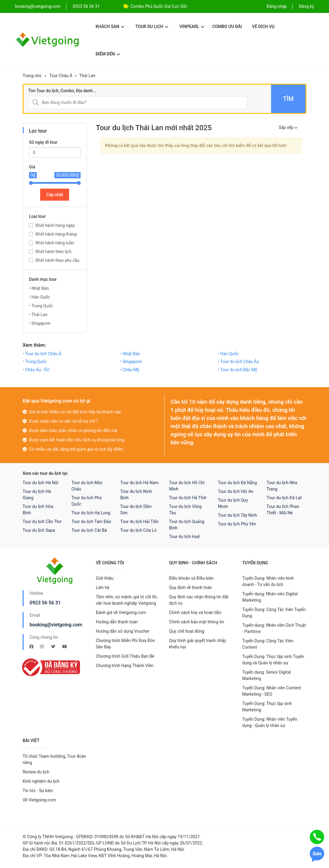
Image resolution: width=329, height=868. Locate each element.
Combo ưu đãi (227, 27)
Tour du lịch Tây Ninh (238, 515)
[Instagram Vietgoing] (42, 647)
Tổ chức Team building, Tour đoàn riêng (54, 759)
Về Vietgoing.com (39, 800)
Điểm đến (108, 54)
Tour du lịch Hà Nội (40, 483)
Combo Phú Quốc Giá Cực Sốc (159, 6)
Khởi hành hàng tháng (56, 234)
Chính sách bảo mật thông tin (197, 622)
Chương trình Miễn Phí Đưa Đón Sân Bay (126, 644)
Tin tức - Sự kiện (38, 791)
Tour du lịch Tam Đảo (91, 522)
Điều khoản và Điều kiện (191, 578)
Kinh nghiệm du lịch (41, 781)
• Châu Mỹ (130, 370)
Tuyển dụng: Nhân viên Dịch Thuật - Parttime (274, 628)
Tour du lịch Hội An (236, 491)
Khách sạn (110, 27)
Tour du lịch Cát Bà (89, 530)
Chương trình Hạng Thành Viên (125, 666)
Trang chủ (32, 76)
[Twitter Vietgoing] (54, 647)
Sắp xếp (288, 127)
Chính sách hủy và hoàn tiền (195, 613)
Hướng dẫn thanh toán (117, 622)
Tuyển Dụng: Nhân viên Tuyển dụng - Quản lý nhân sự (270, 722)
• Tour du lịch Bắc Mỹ (238, 370)
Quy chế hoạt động (187, 631)
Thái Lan (87, 76)
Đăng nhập (277, 6)
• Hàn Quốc (40, 297)
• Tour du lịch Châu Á (42, 354)
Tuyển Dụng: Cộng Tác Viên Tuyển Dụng (274, 613)
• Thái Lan (38, 315)
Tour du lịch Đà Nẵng (238, 483)
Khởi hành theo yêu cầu (57, 260)
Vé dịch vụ (263, 27)
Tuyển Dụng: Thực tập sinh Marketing (267, 707)
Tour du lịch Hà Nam (139, 483)
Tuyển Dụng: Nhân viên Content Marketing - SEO (272, 691)
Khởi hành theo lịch (54, 252)
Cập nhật (55, 195)
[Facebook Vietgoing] (32, 647)
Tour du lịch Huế (184, 537)
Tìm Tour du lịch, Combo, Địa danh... (62, 91)
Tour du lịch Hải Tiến (139, 522)
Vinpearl (192, 27)
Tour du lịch (152, 27)
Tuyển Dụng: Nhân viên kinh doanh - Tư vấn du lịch (268, 581)
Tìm (288, 99)
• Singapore (40, 323)
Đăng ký (306, 6)
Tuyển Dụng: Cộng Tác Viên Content (268, 644)
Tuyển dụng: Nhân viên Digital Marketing (270, 597)
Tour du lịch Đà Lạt (284, 498)
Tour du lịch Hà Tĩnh (188, 498)
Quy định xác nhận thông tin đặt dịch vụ (199, 600)
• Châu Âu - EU (36, 370)
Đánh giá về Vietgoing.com (121, 613)
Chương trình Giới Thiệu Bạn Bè (125, 656)
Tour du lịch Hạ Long (91, 513)
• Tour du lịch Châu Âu (238, 362)
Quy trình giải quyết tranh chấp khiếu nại (198, 644)
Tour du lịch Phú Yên (237, 524)
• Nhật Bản (39, 288)
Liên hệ (103, 588)
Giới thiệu (105, 578)
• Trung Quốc (41, 306)
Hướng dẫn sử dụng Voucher (123, 631)
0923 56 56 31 (86, 6)
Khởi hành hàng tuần (55, 243)
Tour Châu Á (61, 76)
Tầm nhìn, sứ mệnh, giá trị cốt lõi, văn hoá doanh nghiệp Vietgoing (127, 600)
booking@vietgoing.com (56, 625)
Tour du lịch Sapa (39, 530)
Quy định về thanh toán (190, 588)
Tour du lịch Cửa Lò (138, 530)
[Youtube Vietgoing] (65, 647)
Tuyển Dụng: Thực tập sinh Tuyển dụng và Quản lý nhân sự (273, 660)
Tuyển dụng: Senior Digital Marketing (267, 675)
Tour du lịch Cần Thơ (42, 522)
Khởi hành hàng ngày (55, 225)
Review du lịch (36, 772)
